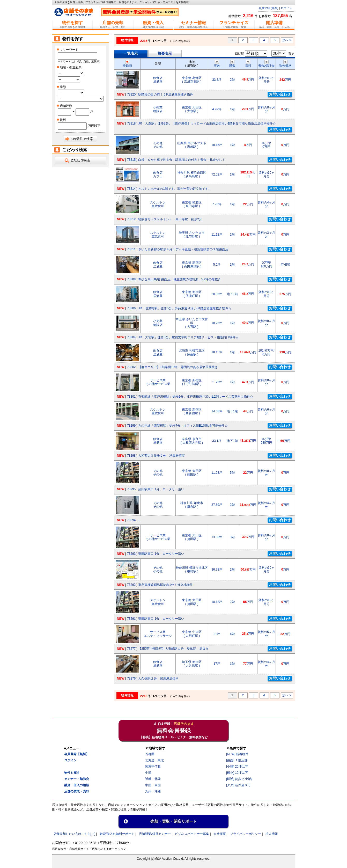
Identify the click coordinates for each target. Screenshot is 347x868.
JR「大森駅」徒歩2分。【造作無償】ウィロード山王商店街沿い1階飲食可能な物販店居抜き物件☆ (207, 123)
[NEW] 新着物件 (237, 754)
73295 (131, 489)
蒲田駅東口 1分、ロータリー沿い (161, 489)
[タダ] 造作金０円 (238, 785)
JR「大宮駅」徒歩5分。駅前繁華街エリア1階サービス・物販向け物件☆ (188, 337)
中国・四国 (153, 785)
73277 (131, 649)
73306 (131, 308)
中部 (148, 773)
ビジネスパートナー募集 (192, 834)
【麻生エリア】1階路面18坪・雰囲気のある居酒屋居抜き (178, 367)
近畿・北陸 (153, 779)
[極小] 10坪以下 (237, 773)
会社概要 (220, 834)
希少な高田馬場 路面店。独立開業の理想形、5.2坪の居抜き (180, 279)
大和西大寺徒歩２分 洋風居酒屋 (161, 456)
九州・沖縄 (153, 791)
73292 (131, 585)
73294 (131, 520)
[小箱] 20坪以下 (237, 767)
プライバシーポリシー (246, 834)
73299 (131, 426)
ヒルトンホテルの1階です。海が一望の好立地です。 (175, 189)
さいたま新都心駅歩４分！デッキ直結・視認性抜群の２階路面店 (183, 249)
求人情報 (272, 834)
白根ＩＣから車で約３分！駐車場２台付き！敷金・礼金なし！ (182, 160)
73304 (131, 337)
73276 (131, 679)
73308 (131, 279)
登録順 (127, 64)
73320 (131, 94)
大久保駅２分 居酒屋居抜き (158, 679)
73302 (131, 367)
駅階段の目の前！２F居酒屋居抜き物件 (165, 94)
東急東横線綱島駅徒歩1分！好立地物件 (165, 585)
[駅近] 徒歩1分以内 (239, 779)
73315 (131, 160)
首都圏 (150, 754)
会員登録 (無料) (268, 8)
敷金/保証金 (266, 64)
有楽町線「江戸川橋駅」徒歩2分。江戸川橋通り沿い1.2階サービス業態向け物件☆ (195, 397)
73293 (131, 554)
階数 (232, 64)
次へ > (287, 40)
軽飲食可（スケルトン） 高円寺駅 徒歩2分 (170, 219)
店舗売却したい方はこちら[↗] (74, 834)
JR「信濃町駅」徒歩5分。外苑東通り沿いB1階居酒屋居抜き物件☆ (185, 308)
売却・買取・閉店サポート (174, 821)
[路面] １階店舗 (237, 760)
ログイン (286, 8)
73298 (131, 456)
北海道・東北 (154, 760)
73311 (131, 249)
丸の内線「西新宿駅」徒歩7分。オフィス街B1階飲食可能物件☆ (183, 426)
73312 (131, 219)
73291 (131, 619)
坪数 (217, 64)
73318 (131, 123)
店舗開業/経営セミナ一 (155, 834)
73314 (131, 189)
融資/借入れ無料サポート (117, 834)
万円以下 (94, 126)
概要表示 (165, 53)
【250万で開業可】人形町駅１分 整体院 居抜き (173, 649)
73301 (131, 397)
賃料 (248, 64)
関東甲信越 (153, 767)
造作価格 (285, 64)
